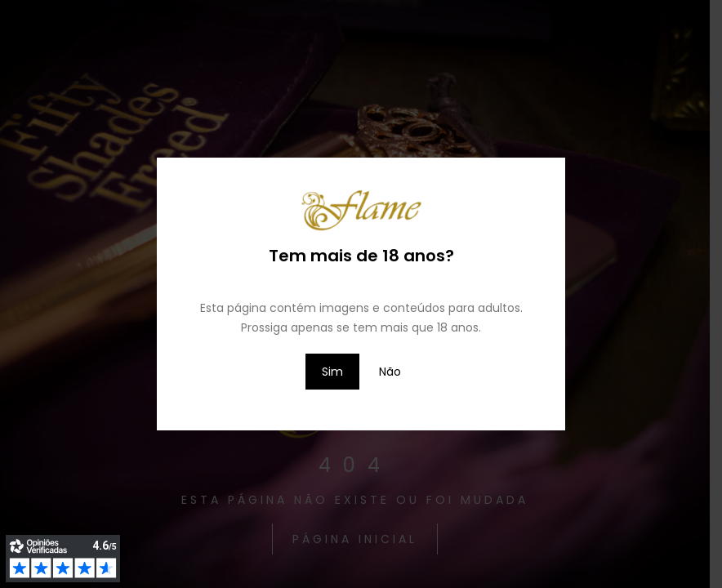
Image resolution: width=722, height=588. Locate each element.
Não (390, 372)
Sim (332, 372)
